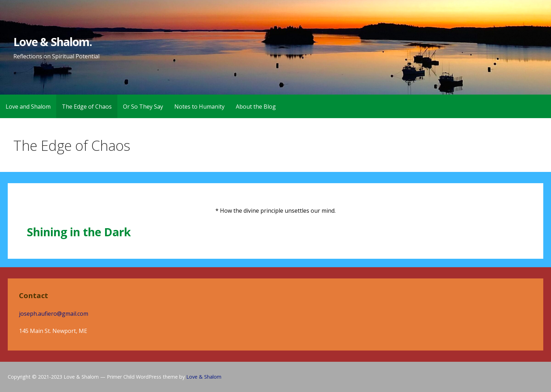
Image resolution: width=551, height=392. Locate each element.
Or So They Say (143, 107)
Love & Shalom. (53, 42)
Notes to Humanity (199, 107)
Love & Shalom (204, 377)
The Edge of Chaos (87, 107)
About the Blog (256, 107)
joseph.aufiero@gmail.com (54, 314)
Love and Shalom (28, 107)
